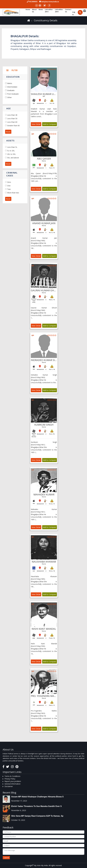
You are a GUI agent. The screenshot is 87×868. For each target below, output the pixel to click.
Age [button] (8, 108)
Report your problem (13, 781)
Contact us (68, 11)
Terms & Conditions (12, 776)
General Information (12, 784)
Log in (74, 13)
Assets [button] (10, 141)
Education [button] (13, 77)
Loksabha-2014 (49, 11)
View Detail (36, 124)
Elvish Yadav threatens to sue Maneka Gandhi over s (36, 806)
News (41, 10)
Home (28, 10)
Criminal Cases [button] (12, 174)
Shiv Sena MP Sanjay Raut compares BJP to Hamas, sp (37, 816)
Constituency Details (46, 20)
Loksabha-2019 (59, 11)
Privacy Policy (10, 779)
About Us (34, 11)
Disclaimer (9, 786)
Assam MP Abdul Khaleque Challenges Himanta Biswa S (37, 797)
